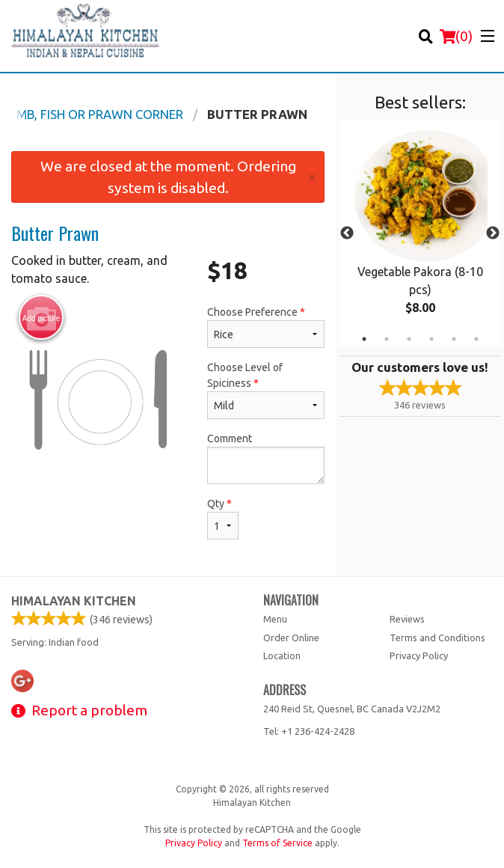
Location (282, 655)
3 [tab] (409, 339)
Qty (223, 519)
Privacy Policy (419, 655)
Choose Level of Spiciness (266, 390)
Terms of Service (277, 843)
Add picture (42, 318)
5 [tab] (454, 339)
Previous (347, 233)
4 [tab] (431, 339)
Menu (275, 619)
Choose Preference (266, 327)
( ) (456, 36)
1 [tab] (364, 339)
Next (493, 233)
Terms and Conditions (437, 638)
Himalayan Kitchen (74, 601)
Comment (266, 458)
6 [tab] (476, 339)
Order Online (291, 638)
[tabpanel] (420, 233)
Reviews (407, 619)
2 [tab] (387, 339)
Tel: (309, 731)
